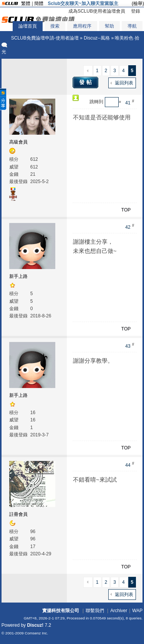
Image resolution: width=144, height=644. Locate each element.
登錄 (136, 11)
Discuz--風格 (97, 38)
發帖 (86, 82)
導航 (132, 26)
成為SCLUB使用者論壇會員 (97, 11)
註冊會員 (18, 514)
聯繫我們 (95, 611)
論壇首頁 (28, 26)
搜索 (55, 26)
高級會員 (18, 142)
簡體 (39, 3)
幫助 (109, 26)
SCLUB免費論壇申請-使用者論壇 (45, 38)
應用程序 (82, 26)
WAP (137, 611)
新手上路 (18, 276)
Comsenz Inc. (36, 633)
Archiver (119, 611)
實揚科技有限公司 (61, 611)
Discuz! (35, 625)
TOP (126, 210)
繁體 (26, 3)
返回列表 (124, 83)
